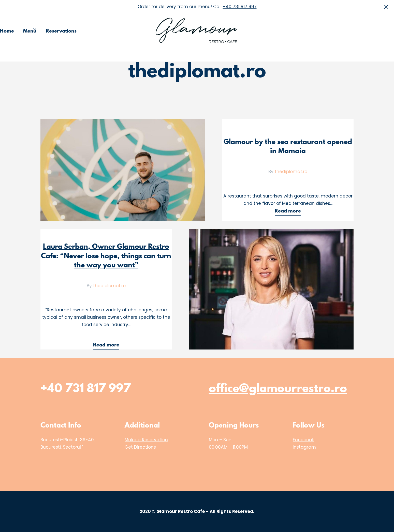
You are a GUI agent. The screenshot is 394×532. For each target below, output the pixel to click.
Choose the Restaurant (315, 31)
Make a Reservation (146, 440)
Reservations (61, 31)
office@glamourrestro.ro (278, 388)
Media (359, 31)
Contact (385, 31)
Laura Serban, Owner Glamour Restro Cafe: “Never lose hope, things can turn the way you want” (106, 255)
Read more (290, 211)
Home (7, 31)
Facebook (303, 440)
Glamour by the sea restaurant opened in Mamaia (288, 146)
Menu (30, 31)
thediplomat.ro (291, 172)
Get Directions (140, 447)
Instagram (304, 447)
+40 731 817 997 (240, 7)
